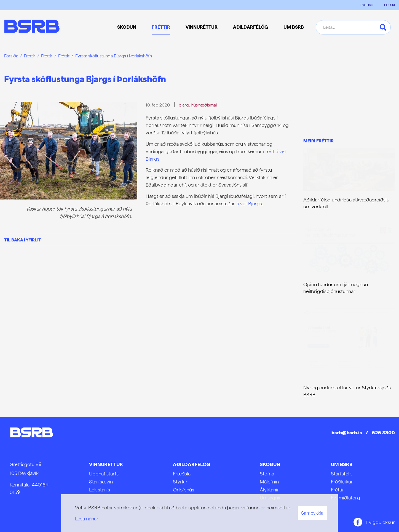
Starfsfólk (341, 474)
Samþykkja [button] (312, 513)
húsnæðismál (204, 105)
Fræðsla (182, 474)
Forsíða (11, 56)
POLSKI (389, 5)
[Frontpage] (32, 27)
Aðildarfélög (192, 464)
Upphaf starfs (104, 474)
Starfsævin (101, 482)
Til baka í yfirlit (23, 240)
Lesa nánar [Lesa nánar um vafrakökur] (87, 519)
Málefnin (269, 482)
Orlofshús (184, 490)
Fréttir (30, 56)
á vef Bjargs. (250, 204)
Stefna (267, 474)
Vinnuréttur (106, 464)
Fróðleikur (342, 482)
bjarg (184, 105)
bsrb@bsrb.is (347, 433)
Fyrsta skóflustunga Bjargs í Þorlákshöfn (114, 56)
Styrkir (180, 482)
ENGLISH (366, 5)
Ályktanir (269, 490)
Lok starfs (100, 490)
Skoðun (270, 464)
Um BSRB (342, 464)
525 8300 (383, 433)
